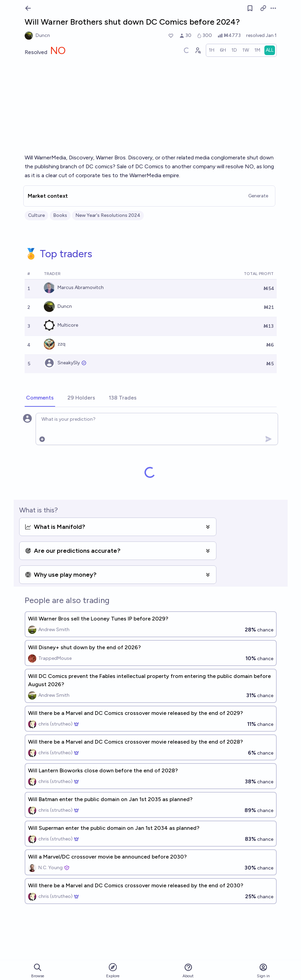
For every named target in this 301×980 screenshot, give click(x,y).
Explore (113, 970)
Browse (38, 971)
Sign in (263, 971)
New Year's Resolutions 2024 (108, 215)
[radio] (212, 50)
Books (60, 215)
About (188, 971)
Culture (36, 215)
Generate (258, 196)
